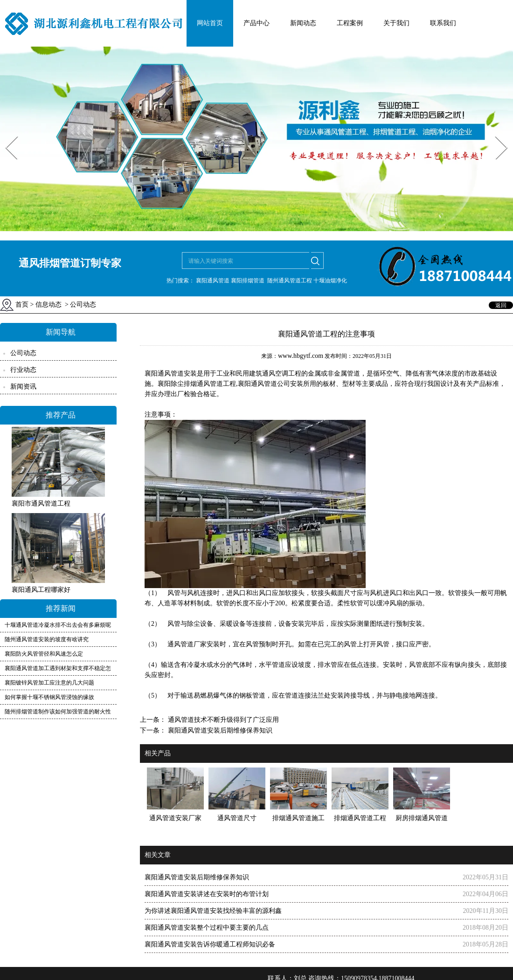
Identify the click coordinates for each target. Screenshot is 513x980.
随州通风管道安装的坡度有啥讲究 (47, 639)
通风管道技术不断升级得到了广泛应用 (222, 720)
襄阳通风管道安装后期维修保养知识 (219, 730)
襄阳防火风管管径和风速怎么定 (44, 654)
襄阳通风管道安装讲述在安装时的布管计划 (207, 894)
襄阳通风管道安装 (171, 373)
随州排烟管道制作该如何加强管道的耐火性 (58, 712)
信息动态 (49, 305)
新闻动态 (303, 23)
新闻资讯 (23, 387)
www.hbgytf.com (301, 356)
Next (496, 133)
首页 (22, 305)
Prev (6, 133)
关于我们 (396, 23)
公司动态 (23, 353)
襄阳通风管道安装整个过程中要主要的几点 (207, 928)
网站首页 (210, 23)
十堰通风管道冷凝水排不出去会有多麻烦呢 (58, 625)
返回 (501, 305)
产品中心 (256, 23)
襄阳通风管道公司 (264, 384)
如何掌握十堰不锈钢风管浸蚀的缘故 (49, 697)
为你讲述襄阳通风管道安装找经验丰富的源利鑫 (213, 911)
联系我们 (443, 23)
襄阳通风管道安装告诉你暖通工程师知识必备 (210, 944)
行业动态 (23, 370)
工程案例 (350, 23)
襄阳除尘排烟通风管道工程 (197, 384)
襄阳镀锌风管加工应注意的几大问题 (49, 683)
